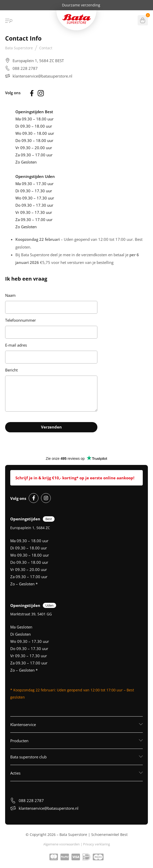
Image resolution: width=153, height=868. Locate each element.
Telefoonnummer (21, 320)
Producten (19, 741)
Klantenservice (23, 724)
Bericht (11, 370)
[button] (76, 724)
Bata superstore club (28, 757)
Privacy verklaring (96, 844)
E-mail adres (16, 345)
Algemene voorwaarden (62, 844)
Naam (10, 295)
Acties (15, 773)
